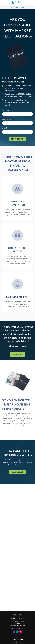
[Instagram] (21, 632)
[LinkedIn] (17, 632)
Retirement (18, 643)
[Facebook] (14, 632)
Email (4, 128)
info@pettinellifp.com (18, 629)
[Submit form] (18, 139)
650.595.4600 (20, 618)
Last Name (6, 119)
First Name (6, 110)
